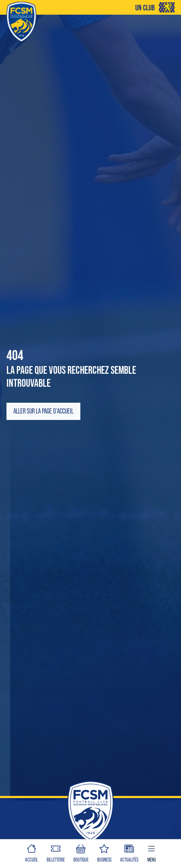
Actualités (129, 852)
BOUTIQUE (81, 852)
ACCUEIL (32, 852)
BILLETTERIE (56, 852)
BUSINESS (104, 852)
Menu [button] (152, 852)
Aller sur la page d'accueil (43, 411)
